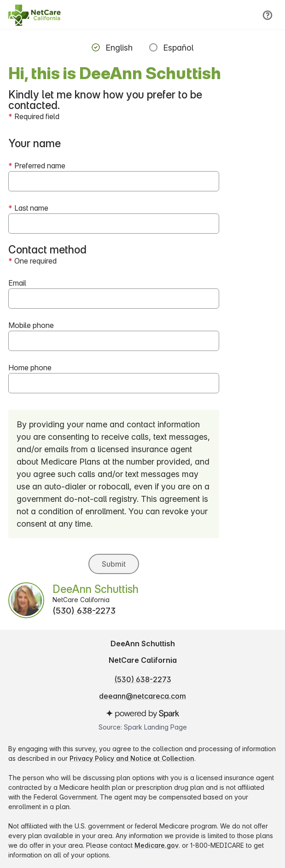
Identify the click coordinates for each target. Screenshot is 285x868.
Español (178, 48)
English (119, 48)
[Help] (268, 15)
